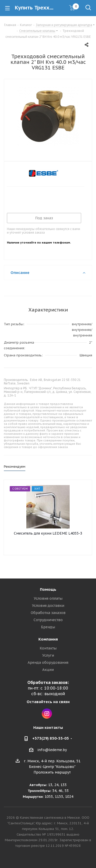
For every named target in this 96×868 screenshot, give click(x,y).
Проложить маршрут (52, 772)
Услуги (48, 655)
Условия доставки (48, 606)
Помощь (48, 589)
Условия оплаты (48, 598)
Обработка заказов (48, 613)
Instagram (47, 714)
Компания (48, 639)
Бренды (48, 627)
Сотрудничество (48, 620)
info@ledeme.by (52, 750)
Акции (48, 670)
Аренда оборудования (48, 662)
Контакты (48, 648)
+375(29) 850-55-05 (51, 738)
